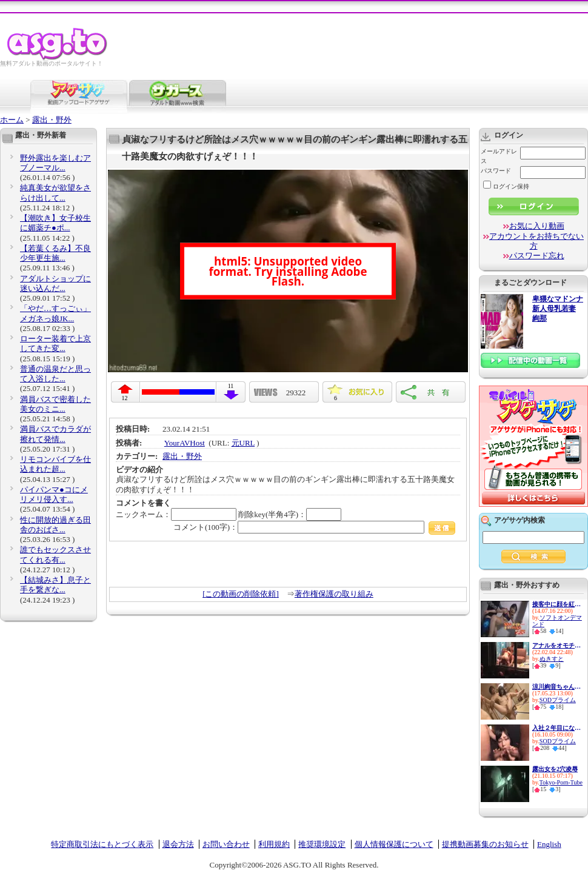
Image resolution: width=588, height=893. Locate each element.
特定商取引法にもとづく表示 (102, 844)
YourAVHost (185, 443)
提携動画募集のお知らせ (485, 844)
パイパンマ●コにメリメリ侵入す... (54, 494)
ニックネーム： (176, 514)
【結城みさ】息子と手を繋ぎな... (55, 585)
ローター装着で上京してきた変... (55, 343)
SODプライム (558, 700)
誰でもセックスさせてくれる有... (55, 554)
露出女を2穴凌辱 (555, 769)
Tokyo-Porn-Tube (561, 782)
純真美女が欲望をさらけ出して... (55, 192)
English (549, 844)
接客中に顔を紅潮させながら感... (556, 604)
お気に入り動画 (537, 226)
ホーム (12, 120)
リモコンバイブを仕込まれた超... (55, 464)
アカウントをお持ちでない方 (536, 241)
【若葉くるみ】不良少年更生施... (55, 253)
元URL (243, 443)
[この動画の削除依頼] (241, 594)
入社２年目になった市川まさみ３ (556, 728)
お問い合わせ (226, 844)
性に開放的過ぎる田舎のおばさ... (55, 525)
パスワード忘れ (537, 256)
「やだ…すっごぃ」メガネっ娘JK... (55, 313)
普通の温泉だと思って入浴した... (55, 374)
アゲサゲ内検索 (520, 520)
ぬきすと (552, 659)
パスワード (496, 171)
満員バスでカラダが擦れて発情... (55, 434)
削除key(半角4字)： (290, 514)
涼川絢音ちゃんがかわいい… (556, 687)
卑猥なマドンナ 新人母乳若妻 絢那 (558, 309)
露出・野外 (52, 120)
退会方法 (178, 844)
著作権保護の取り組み (334, 594)
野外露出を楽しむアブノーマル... (55, 163)
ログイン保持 (506, 186)
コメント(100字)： (314, 527)
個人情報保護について (394, 844)
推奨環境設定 (322, 844)
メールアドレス (499, 156)
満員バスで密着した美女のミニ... (55, 404)
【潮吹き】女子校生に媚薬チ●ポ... (55, 223)
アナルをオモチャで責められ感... (556, 645)
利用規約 (274, 844)
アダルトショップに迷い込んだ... (55, 283)
